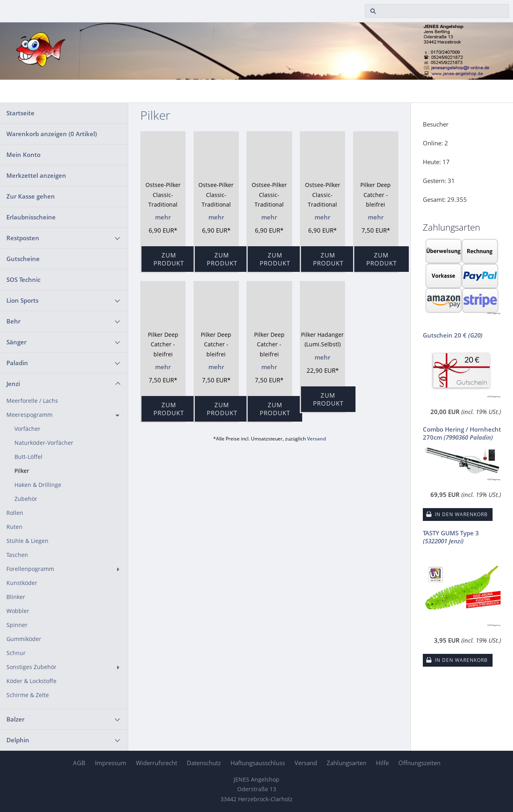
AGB (79, 763)
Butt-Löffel (28, 457)
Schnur (16, 653)
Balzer (15, 719)
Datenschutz (204, 763)
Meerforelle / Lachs (32, 401)
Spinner (17, 625)
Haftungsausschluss (258, 763)
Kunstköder (22, 583)
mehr (163, 217)
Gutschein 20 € (453, 335)
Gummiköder (24, 639)
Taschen (17, 555)
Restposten (23, 238)
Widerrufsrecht (157, 763)
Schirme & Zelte (28, 695)
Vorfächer (27, 429)
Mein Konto (23, 155)
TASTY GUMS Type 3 (451, 537)
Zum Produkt (169, 259)
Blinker (16, 597)
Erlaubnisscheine (31, 217)
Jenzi (13, 384)
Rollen (15, 513)
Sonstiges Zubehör (31, 667)
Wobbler (18, 611)
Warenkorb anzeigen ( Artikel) (52, 134)
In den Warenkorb (461, 514)
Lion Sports (22, 300)
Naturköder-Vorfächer (44, 443)
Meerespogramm (29, 415)
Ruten (14, 527)
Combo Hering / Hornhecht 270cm (462, 433)
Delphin (18, 740)
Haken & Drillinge (38, 485)
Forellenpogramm (30, 569)
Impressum (111, 763)
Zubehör (26, 499)
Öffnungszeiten (419, 763)
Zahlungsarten (346, 763)
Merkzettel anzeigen (36, 175)
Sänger (16, 342)
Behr (13, 321)
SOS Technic (23, 279)
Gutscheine (23, 259)
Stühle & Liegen (27, 541)
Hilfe (382, 763)
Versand (316, 439)
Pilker (22, 471)
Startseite (20, 113)
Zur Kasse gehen (31, 196)
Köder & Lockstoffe (31, 681)
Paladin (17, 363)
